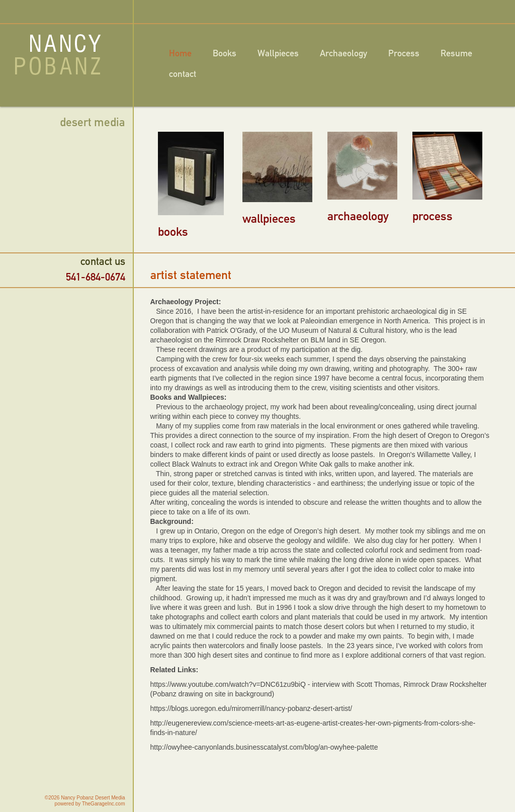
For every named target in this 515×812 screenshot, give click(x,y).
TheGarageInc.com (104, 804)
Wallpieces (278, 53)
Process (404, 53)
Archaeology (344, 53)
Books (225, 53)
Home (180, 53)
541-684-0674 (96, 277)
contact (183, 74)
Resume (456, 53)
